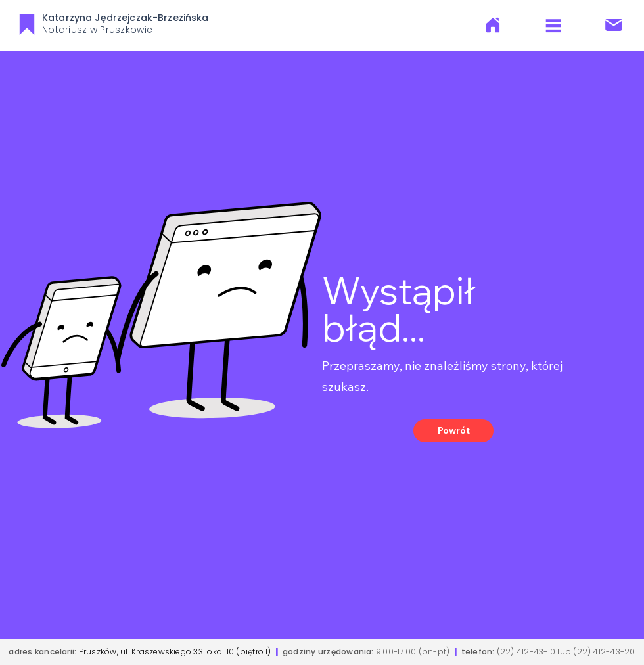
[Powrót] (453, 431)
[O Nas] (493, 25)
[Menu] (553, 26)
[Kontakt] (614, 25)
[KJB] (27, 24)
